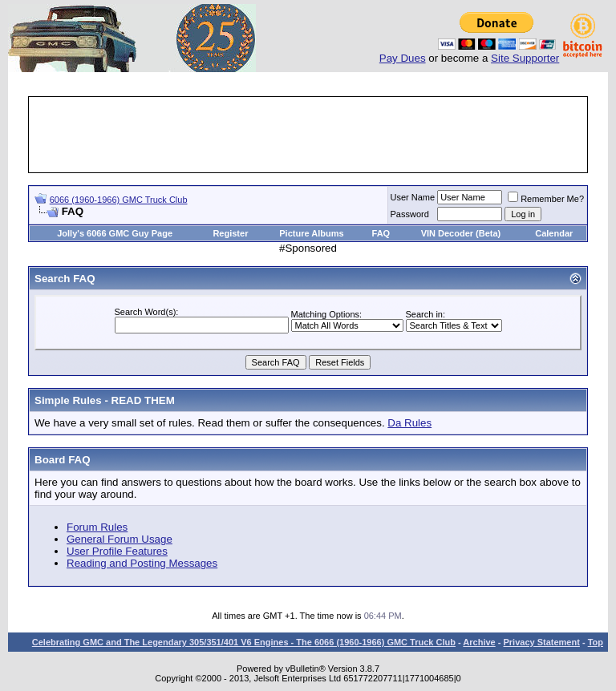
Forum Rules (97, 527)
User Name (413, 197)
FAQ (381, 233)
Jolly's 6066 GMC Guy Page (115, 233)
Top (596, 642)
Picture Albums (311, 233)
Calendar (554, 233)
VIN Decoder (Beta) (461, 233)
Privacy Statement (541, 642)
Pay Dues (403, 58)
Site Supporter (525, 58)
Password (410, 214)
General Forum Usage (120, 539)
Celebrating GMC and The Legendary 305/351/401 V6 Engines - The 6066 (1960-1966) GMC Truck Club (244, 642)
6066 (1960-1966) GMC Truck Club (119, 200)
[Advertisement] (322, 135)
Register (230, 233)
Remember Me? (546, 199)
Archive (479, 642)
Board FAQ (63, 460)
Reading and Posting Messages (142, 563)
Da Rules (409, 423)
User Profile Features (117, 551)
